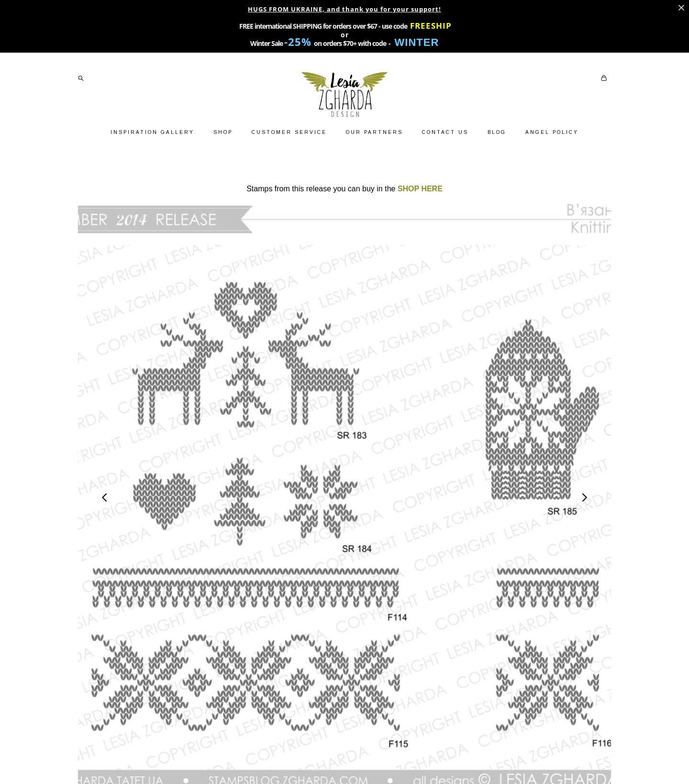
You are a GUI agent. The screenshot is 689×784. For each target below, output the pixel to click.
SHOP (223, 132)
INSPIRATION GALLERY (152, 132)
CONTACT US (445, 132)
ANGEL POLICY (552, 132)
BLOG (497, 132)
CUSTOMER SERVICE (289, 132)
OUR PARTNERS (374, 132)
